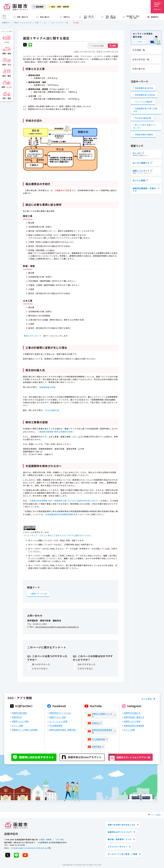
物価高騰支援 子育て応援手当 (145, 110)
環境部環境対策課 (47, 387)
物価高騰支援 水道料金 (145, 95)
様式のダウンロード (32, 336)
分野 (37, 23)
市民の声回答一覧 (141, 59)
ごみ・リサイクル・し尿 (60, 23)
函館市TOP (6, 23)
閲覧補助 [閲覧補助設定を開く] (38, 7)
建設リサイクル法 (39, 594)
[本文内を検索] (103, 46)
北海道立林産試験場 (38, 501)
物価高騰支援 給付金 (144, 88)
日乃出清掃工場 (52, 410)
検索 (114, 46)
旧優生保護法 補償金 (144, 134)
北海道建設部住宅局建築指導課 (59, 514)
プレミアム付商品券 (144, 102)
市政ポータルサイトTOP (23, 23)
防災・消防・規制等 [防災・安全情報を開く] (59, 7)
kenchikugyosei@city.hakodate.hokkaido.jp (57, 627)
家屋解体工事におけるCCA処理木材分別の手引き (76, 501)
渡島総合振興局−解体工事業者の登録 (56, 432)
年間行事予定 (139, 69)
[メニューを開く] (157, 7)
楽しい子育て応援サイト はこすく (145, 126)
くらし (45, 23)
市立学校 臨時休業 (143, 118)
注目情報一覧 (139, 50)
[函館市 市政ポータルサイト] (16, 7)
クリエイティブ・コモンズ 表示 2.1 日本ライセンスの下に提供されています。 (58, 535)
